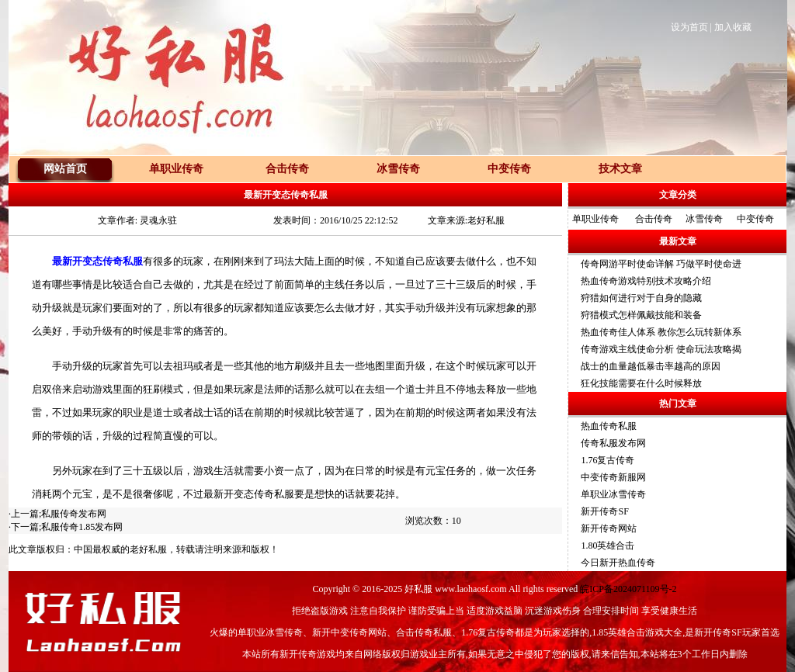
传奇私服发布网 (613, 443)
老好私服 (148, 549)
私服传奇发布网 (74, 514)
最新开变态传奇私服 (97, 261)
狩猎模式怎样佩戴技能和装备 (641, 315)
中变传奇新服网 (613, 477)
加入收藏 (733, 27)
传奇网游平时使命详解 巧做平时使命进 (661, 264)
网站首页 (65, 169)
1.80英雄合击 (608, 546)
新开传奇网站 (609, 528)
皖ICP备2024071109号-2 (628, 589)
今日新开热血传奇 (618, 563)
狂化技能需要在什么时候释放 (641, 383)
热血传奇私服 (609, 426)
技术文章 (620, 169)
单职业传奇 (595, 219)
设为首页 (689, 27)
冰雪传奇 (704, 219)
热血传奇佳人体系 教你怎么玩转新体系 (661, 332)
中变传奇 (755, 219)
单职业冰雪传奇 (613, 494)
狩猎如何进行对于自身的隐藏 (641, 298)
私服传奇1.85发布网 (82, 527)
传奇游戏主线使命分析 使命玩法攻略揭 (661, 349)
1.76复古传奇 (608, 460)
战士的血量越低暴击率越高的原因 (651, 366)
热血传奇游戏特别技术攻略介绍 (646, 281)
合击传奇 (654, 219)
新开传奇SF (604, 511)
